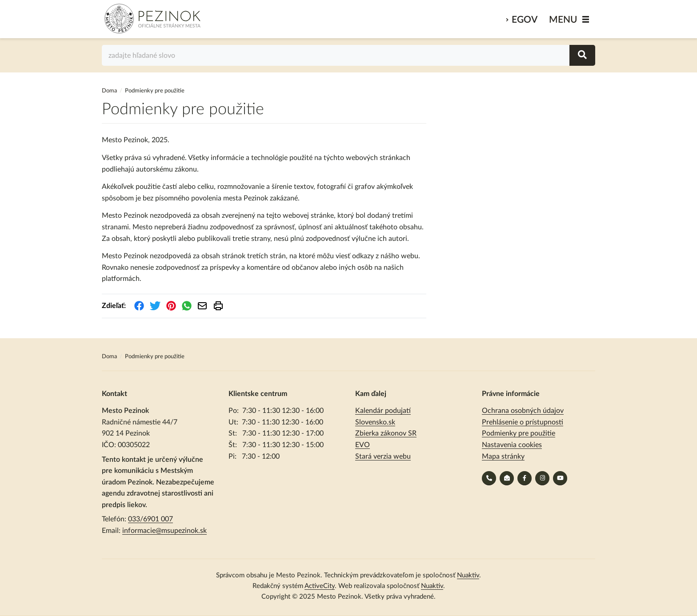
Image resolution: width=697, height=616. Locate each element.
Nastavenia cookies (512, 445)
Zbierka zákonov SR (386, 433)
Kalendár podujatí (383, 411)
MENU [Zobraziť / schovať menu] (563, 20)
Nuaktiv (468, 575)
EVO (363, 445)
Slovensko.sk (375, 422)
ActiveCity (320, 586)
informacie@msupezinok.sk (164, 531)
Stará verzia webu (383, 456)
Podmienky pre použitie (519, 433)
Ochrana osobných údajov (523, 411)
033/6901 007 (150, 519)
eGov (525, 20)
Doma (110, 91)
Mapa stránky (503, 456)
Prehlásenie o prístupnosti (523, 422)
